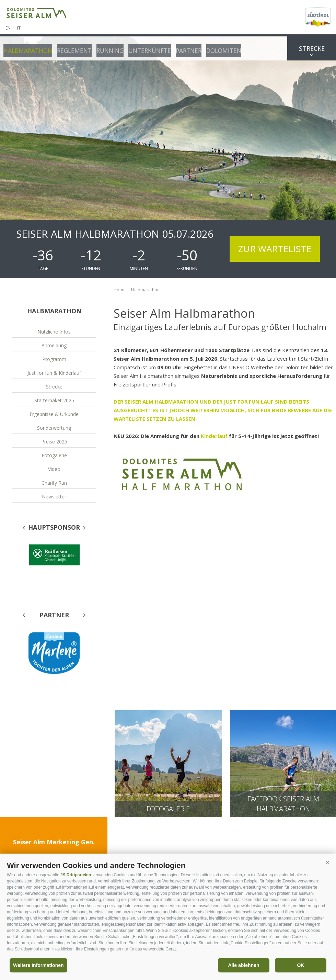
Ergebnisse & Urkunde (54, 414)
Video (54, 469)
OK (301, 965)
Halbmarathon (27, 48)
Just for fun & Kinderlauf (54, 373)
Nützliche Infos (54, 332)
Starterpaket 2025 (54, 400)
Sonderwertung (54, 428)
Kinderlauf (215, 436)
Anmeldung (54, 345)
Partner (181, 48)
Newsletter (54, 497)
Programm (54, 359)
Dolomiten (216, 48)
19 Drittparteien (76, 875)
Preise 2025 (54, 442)
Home (120, 290)
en (8, 28)
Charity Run (54, 483)
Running (106, 48)
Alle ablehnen (244, 965)
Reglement (71, 48)
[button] (327, 863)
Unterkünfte (144, 48)
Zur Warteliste (275, 249)
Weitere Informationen (38, 965)
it (19, 28)
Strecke (312, 48)
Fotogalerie (54, 455)
